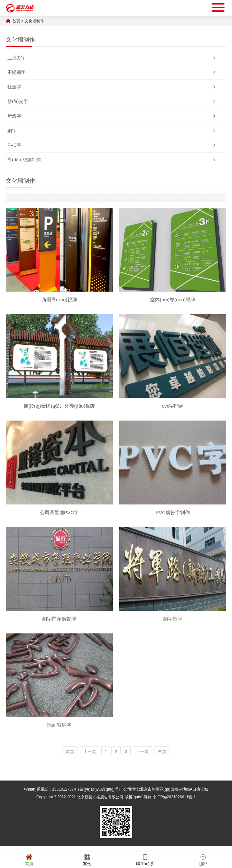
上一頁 (90, 752)
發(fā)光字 (18, 101)
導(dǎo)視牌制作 (24, 160)
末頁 (162, 752)
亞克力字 (17, 58)
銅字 (12, 131)
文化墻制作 (34, 21)
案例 (87, 859)
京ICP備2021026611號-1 (174, 797)
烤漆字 (14, 116)
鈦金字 (14, 87)
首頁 (16, 21)
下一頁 (142, 752)
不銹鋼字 (17, 72)
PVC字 (14, 145)
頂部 (203, 859)
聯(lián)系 (145, 859)
